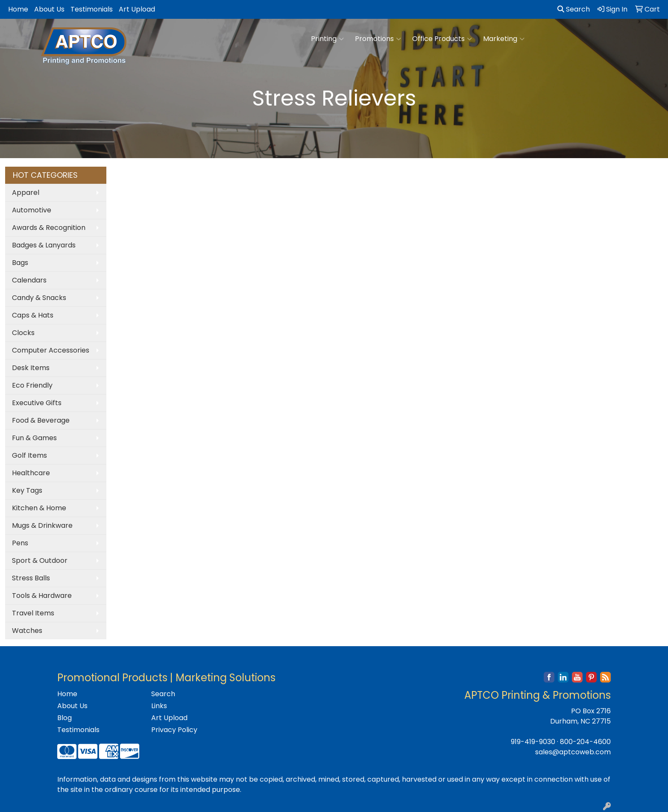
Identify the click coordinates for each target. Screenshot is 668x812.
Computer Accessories (51, 350)
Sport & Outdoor (40, 560)
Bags (20, 263)
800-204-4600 (585, 742)
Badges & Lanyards (44, 245)
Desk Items (31, 368)
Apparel (26, 193)
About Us (49, 9)
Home (18, 9)
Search (574, 9)
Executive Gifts (37, 403)
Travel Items (33, 613)
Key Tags (27, 490)
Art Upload (137, 9)
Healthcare (31, 473)
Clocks (23, 333)
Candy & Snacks (39, 298)
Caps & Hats (33, 315)
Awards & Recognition (49, 228)
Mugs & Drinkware (42, 525)
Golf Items (29, 455)
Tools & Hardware (42, 596)
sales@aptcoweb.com (573, 752)
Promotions (378, 39)
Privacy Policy (174, 730)
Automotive (32, 210)
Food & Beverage (41, 420)
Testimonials (92, 9)
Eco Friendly (32, 385)
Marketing (504, 39)
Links (159, 706)
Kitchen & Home (39, 508)
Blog (64, 718)
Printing (327, 39)
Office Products (442, 39)
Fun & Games (34, 438)
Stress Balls (31, 578)
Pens (20, 543)
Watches (27, 631)
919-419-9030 (533, 742)
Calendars (29, 280)
